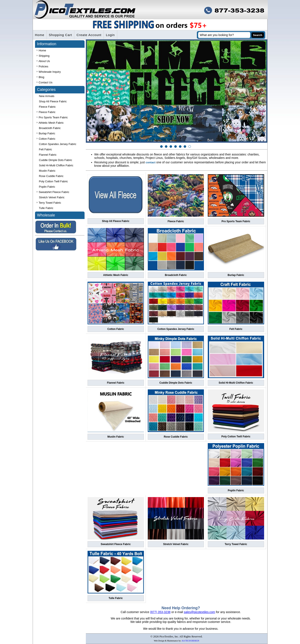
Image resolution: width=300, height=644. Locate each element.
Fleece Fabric (176, 221)
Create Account (89, 35)
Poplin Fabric (236, 490)
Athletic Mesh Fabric (116, 275)
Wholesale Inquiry (49, 72)
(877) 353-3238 (160, 612)
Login (110, 35)
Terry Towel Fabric (236, 544)
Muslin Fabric (116, 437)
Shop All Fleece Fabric (116, 221)
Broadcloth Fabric (176, 275)
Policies (42, 66)
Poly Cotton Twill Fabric (236, 437)
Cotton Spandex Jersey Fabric (176, 329)
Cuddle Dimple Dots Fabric (176, 383)
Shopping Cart (61, 35)
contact (151, 162)
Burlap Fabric (236, 275)
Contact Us (45, 82)
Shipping (43, 56)
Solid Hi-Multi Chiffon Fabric (236, 383)
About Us (43, 61)
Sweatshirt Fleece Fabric (116, 544)
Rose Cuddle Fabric (176, 437)
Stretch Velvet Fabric (176, 544)
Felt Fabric (236, 329)
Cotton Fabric (116, 329)
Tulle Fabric (116, 598)
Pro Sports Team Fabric (236, 221)
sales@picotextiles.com (200, 612)
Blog (41, 77)
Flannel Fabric (116, 383)
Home (40, 35)
